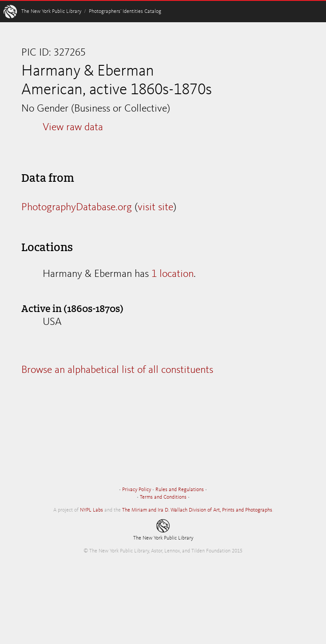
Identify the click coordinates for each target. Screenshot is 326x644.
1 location (173, 274)
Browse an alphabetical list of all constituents (117, 370)
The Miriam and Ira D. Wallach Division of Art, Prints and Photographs (197, 510)
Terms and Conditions (163, 497)
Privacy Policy (137, 490)
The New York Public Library (51, 12)
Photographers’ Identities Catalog (125, 12)
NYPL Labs (91, 510)
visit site (155, 208)
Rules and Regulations (180, 490)
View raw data (73, 128)
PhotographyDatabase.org (77, 208)
